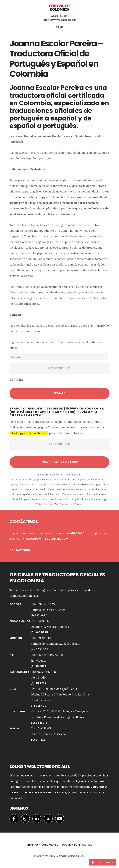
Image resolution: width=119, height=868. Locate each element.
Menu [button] (60, 27)
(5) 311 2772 (38, 683)
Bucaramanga (20, 621)
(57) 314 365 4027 (60, 16)
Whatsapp (80, 533)
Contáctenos (20, 550)
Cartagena (18, 712)
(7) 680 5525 (39, 632)
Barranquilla (19, 672)
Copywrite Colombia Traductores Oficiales (60, 8)
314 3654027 (39, 706)
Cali (12, 655)
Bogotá (15, 604)
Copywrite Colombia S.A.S (70, 856)
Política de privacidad (77, 845)
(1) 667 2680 (39, 616)
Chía (13, 689)
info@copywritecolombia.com (60, 20)
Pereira (15, 728)
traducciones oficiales (42, 776)
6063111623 (38, 740)
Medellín (16, 638)
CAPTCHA (16, 379)
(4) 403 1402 (39, 649)
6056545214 (39, 723)
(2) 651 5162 (38, 666)
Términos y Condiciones (42, 845)
